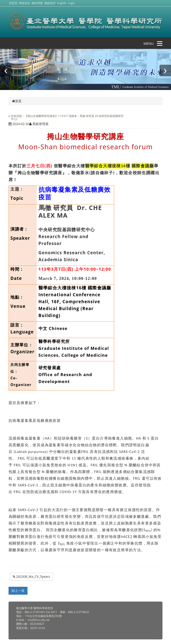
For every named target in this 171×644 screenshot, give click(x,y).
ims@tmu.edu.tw (39, 620)
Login (71, 3)
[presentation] (6, 70)
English (62, 3)
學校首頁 (25, 3)
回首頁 (13, 3)
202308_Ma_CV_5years (31, 577)
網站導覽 (37, 3)
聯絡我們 (50, 3)
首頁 (17, 101)
